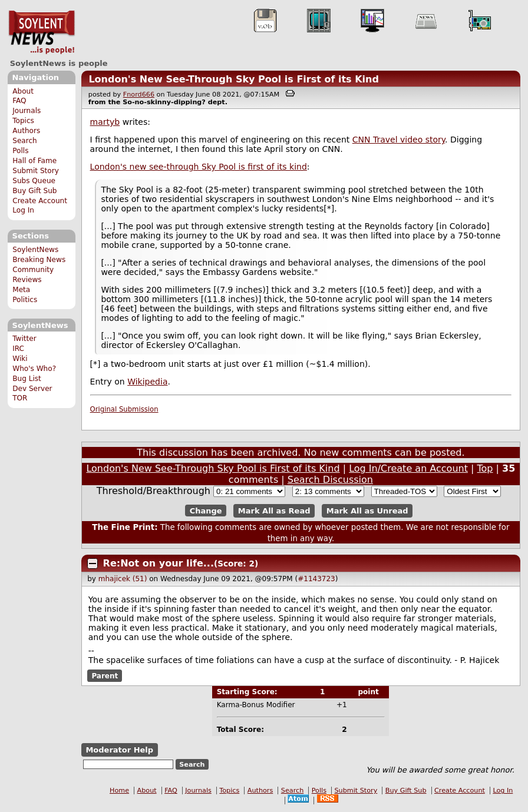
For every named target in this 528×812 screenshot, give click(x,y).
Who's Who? (34, 369)
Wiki (20, 359)
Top (485, 468)
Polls (20, 151)
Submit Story (36, 171)
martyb (105, 122)
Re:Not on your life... (159, 563)
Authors (26, 131)
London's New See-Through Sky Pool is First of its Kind (234, 79)
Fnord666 (139, 95)
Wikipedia (147, 382)
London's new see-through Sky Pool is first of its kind (199, 167)
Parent (105, 675)
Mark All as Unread (367, 511)
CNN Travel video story (399, 140)
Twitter (24, 339)
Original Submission (124, 409)
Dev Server (32, 389)
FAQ (19, 101)
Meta (21, 290)
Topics (23, 121)
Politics (25, 300)
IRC (18, 349)
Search (25, 141)
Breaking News (39, 260)
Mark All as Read (274, 511)
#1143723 (316, 579)
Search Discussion (330, 480)
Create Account (40, 201)
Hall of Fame (34, 161)
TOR (20, 398)
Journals (27, 111)
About (23, 91)
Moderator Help (119, 750)
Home (119, 791)
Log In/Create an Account (408, 468)
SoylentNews (42, 32)
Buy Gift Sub (34, 191)
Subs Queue (34, 181)
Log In (23, 210)
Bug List (27, 379)
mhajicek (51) (123, 579)
